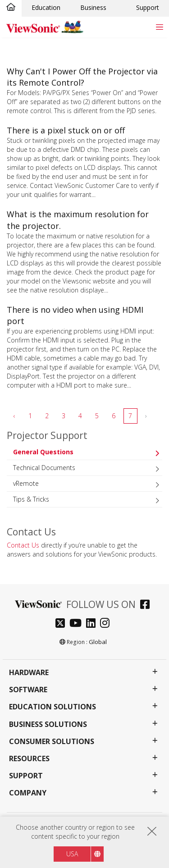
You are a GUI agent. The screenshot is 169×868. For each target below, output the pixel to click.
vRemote (26, 483)
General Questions (43, 452)
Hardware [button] (29, 673)
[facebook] (147, 605)
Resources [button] (29, 759)
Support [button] (26, 776)
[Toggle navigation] (159, 27)
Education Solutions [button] (53, 707)
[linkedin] (93, 624)
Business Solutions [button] (48, 724)
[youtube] (78, 624)
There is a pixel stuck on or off (66, 130)
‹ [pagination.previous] (14, 416)
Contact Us (23, 545)
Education (46, 7)
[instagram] (107, 624)
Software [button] (28, 690)
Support (148, 7)
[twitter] (62, 624)
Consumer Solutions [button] (52, 742)
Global (98, 642)
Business (93, 7)
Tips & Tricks (31, 499)
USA (72, 858)
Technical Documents (44, 468)
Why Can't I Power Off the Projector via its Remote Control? (82, 77)
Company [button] (28, 793)
